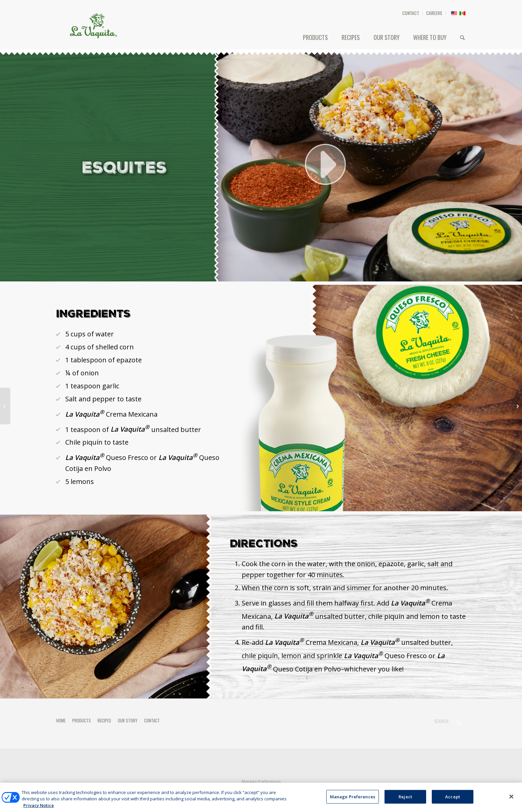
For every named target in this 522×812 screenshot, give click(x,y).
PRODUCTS (82, 720)
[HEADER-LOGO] (94, 26)
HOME (61, 720)
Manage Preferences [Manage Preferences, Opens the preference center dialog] (353, 802)
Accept (453, 802)
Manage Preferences (261, 781)
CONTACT (411, 13)
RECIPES (104, 720)
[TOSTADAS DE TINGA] (517, 406)
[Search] (462, 37)
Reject (405, 802)
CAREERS (434, 13)
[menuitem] (411, 13)
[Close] (511, 802)
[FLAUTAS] (5, 406)
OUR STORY (128, 720)
